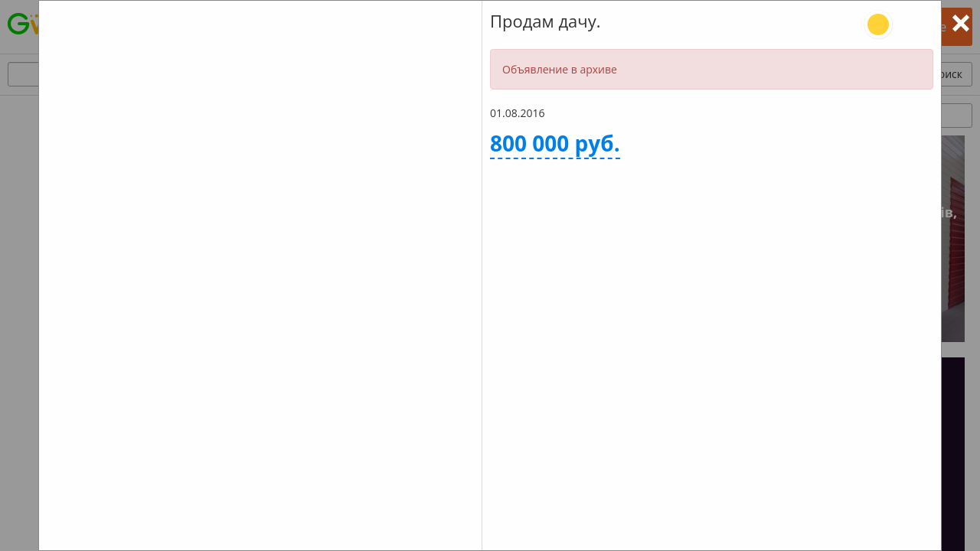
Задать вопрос (595, 322)
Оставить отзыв (828, 322)
